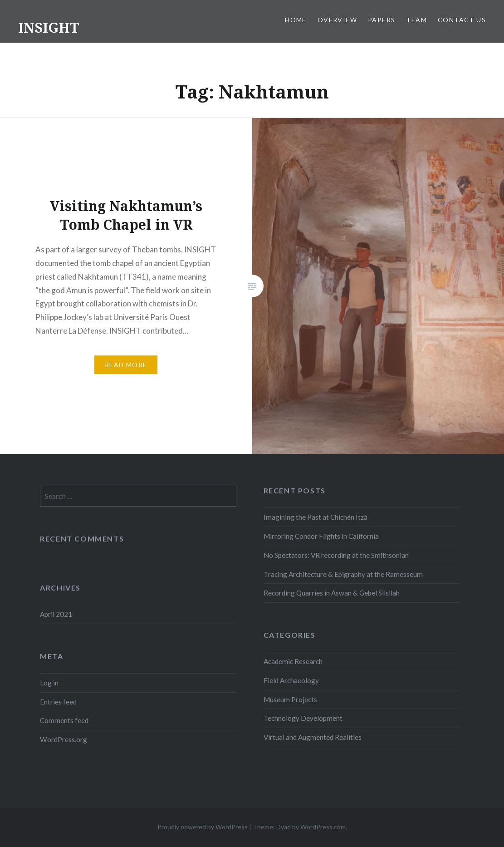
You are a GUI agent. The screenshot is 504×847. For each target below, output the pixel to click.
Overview (337, 20)
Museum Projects (290, 699)
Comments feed (64, 720)
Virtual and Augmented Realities (313, 737)
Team (416, 20)
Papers (382, 20)
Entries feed (58, 702)
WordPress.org (64, 739)
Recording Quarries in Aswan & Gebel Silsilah (332, 593)
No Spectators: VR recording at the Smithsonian (336, 555)
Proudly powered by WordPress (203, 827)
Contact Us (462, 20)
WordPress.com (323, 827)
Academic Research (293, 661)
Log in (49, 683)
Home (296, 20)
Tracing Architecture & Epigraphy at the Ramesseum (343, 574)
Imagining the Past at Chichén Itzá (316, 517)
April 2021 (56, 614)
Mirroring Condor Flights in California (321, 536)
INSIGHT (49, 27)
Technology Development (303, 718)
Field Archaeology (291, 680)
